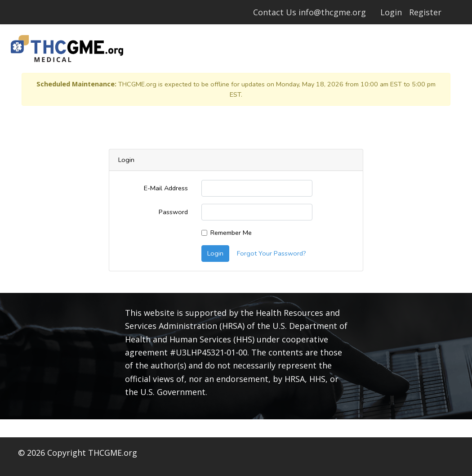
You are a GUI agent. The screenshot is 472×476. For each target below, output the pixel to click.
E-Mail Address (166, 188)
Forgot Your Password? (272, 253)
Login (391, 12)
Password (173, 212)
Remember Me (231, 233)
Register (425, 12)
